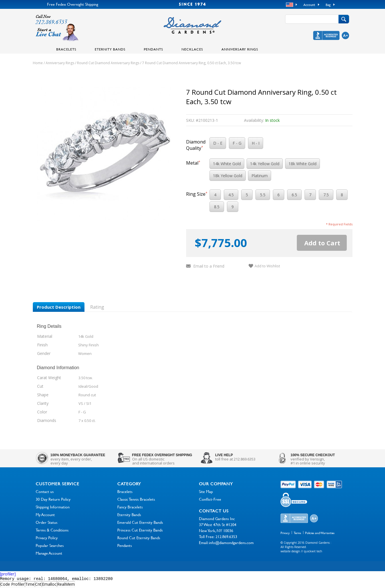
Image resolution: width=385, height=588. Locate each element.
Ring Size (197, 194)
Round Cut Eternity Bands (139, 538)
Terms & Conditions (52, 530)
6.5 (294, 195)
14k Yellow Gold (265, 164)
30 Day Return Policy (53, 499)
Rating (97, 307)
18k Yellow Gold (228, 176)
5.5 (263, 195)
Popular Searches (50, 545)
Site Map (206, 491)
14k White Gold (227, 164)
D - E (218, 143)
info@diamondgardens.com (231, 542)
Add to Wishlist (267, 266)
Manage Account (49, 553)
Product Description (59, 307)
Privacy (285, 533)
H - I (256, 143)
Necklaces (192, 49)
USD (290, 5)
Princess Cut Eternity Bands (140, 530)
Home (38, 63)
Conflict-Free (210, 499)
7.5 (326, 195)
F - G (237, 143)
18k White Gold (303, 164)
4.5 (231, 195)
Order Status (47, 522)
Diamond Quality (196, 145)
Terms (297, 533)
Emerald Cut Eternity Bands (140, 522)
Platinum (260, 176)
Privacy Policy (47, 538)
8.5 (217, 207)
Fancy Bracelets (130, 507)
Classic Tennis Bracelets (136, 499)
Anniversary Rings (240, 49)
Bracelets (66, 49)
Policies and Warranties (320, 533)
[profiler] (8, 574)
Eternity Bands (110, 49)
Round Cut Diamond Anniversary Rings (108, 63)
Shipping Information (53, 507)
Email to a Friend (209, 266)
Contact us (45, 491)
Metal (193, 163)
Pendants (154, 49)
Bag (328, 5)
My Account (45, 515)
